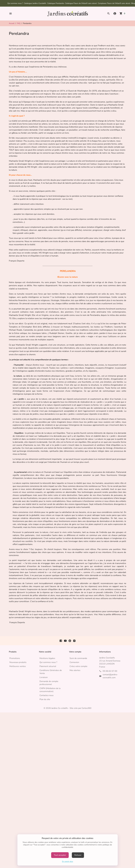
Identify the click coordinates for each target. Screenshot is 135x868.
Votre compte (75, 652)
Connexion (74, 662)
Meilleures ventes (18, 666)
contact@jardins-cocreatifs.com (110, 676)
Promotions (15, 658)
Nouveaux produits (18, 662)
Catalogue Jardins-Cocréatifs (35, 3)
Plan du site (45, 699)
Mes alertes (75, 670)
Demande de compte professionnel (49, 683)
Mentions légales (47, 658)
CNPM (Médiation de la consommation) (50, 690)
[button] (11, 14)
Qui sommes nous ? (15, 3)
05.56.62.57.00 (110, 671)
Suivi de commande (78, 658)
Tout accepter (60, 855)
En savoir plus (68, 861)
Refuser (78, 855)
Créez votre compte (78, 666)
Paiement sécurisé (48, 666)
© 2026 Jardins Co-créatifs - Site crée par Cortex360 (67, 708)
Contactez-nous (47, 695)
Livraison (44, 677)
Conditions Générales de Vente (51, 672)
